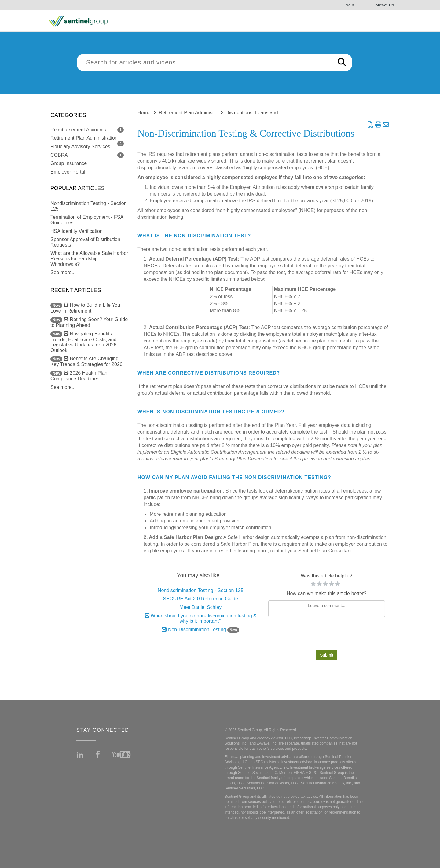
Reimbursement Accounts (78, 130)
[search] (204, 62)
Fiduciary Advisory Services (80, 146)
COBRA (59, 155)
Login (349, 5)
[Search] (342, 62)
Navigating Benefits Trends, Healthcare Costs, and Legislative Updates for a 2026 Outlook (83, 342)
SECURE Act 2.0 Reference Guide (201, 599)
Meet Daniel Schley (200, 607)
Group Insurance (69, 163)
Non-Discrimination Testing (200, 630)
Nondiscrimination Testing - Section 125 (201, 590)
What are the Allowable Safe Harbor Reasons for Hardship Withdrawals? (89, 258)
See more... (63, 272)
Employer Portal (68, 172)
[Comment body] (327, 609)
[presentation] (327, 635)
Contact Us (383, 5)
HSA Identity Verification (77, 231)
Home (144, 113)
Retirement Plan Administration (84, 138)
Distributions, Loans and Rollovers (263, 113)
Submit (327, 655)
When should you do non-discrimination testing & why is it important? (201, 619)
